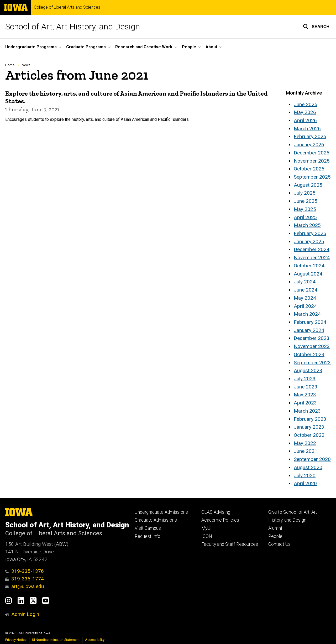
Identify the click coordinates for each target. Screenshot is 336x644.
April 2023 (305, 403)
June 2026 (306, 104)
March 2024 (307, 314)
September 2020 (312, 459)
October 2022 (309, 435)
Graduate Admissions (156, 520)
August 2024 (308, 274)
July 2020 (305, 476)
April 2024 (305, 306)
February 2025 (310, 233)
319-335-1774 (25, 579)
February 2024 (310, 322)
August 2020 (308, 467)
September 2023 (312, 363)
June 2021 (306, 451)
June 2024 (306, 290)
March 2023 (307, 411)
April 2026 (305, 120)
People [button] (189, 47)
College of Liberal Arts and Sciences (67, 7)
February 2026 (310, 136)
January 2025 (309, 241)
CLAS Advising (216, 512)
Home (10, 65)
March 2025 (307, 225)
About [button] (211, 47)
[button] (316, 27)
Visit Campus (148, 528)
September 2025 (312, 177)
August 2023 (308, 370)
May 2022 (305, 443)
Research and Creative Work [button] (144, 47)
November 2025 (312, 161)
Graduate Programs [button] (86, 47)
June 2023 (306, 387)
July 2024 (305, 282)
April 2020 (305, 483)
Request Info (148, 536)
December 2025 (312, 153)
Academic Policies (220, 520)
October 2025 (309, 169)
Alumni (275, 528)
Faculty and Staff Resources (230, 544)
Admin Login (25, 614)
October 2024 (309, 266)
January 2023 (309, 427)
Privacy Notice (16, 640)
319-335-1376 (25, 571)
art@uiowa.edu (25, 586)
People (275, 536)
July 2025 (305, 193)
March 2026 (307, 129)
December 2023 (312, 338)
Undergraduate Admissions (161, 512)
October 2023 (309, 354)
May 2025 (305, 209)
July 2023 (305, 379)
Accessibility (95, 640)
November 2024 (312, 258)
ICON (207, 536)
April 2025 (305, 217)
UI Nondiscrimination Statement (56, 640)
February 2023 (310, 419)
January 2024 (309, 330)
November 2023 (312, 346)
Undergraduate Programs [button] (31, 47)
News (26, 65)
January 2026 (309, 145)
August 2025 (308, 185)
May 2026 (305, 112)
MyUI (206, 528)
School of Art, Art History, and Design (73, 27)
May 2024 (305, 298)
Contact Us (279, 544)
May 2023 (305, 395)
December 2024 (312, 249)
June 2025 (306, 201)
